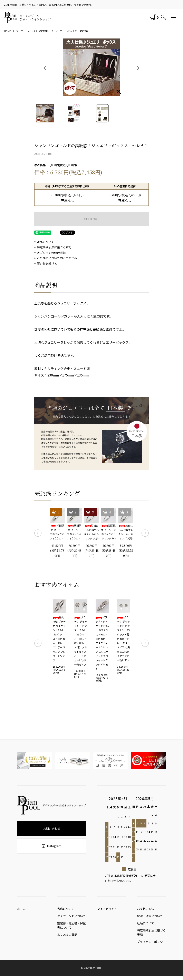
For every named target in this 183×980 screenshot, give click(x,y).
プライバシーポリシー (151, 946)
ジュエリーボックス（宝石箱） (33, 31)
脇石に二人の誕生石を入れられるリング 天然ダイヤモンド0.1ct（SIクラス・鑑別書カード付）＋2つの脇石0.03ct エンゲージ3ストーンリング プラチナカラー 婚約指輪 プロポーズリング (91, 532)
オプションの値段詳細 (51, 253)
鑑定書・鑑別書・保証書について (71, 927)
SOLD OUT (91, 219)
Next (137, 67)
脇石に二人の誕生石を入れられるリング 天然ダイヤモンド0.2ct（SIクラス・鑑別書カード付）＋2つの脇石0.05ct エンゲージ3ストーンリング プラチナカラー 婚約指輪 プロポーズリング (126, 532)
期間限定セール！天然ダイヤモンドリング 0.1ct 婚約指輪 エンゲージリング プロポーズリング (109, 532)
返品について (46, 242)
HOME (7, 31)
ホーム (21, 910)
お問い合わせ (52, 829)
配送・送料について (150, 918)
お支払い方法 (146, 910)
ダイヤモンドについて (71, 918)
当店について (66, 910)
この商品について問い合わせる (57, 258)
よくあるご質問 (67, 938)
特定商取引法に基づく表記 (54, 247)
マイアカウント (107, 910)
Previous (46, 67)
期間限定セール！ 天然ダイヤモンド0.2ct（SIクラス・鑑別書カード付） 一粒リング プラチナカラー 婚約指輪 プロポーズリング (57, 532)
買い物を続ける (47, 264)
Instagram (52, 846)
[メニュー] (174, 17)
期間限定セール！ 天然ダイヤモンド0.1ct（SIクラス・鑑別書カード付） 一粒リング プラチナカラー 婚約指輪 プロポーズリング (74, 532)
